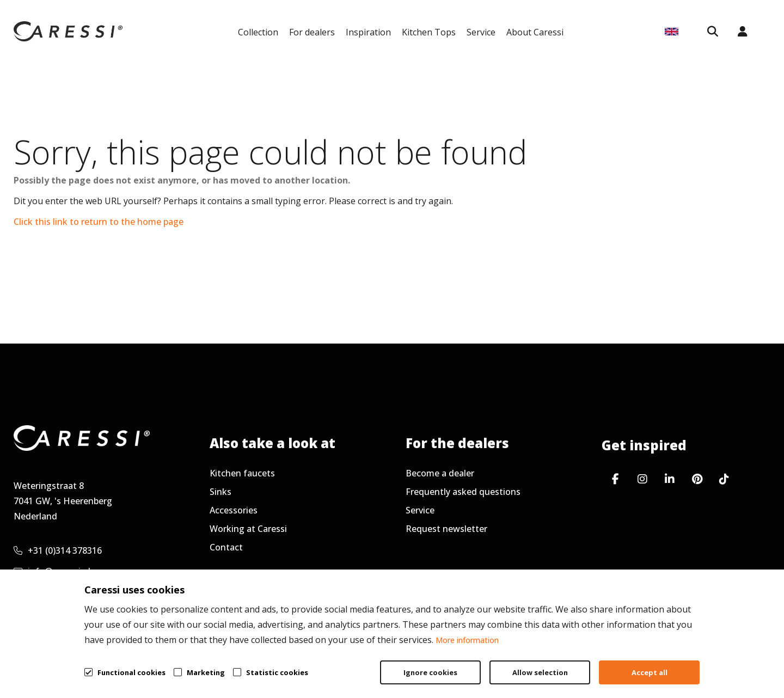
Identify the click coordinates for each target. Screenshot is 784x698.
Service (481, 32)
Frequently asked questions (463, 492)
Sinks (220, 492)
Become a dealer (440, 473)
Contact (226, 547)
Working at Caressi (248, 529)
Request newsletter (446, 529)
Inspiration (368, 32)
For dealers (312, 32)
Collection (258, 32)
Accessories (234, 510)
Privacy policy (635, 663)
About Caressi (535, 32)
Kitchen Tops (429, 32)
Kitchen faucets (242, 473)
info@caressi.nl (52, 571)
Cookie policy (716, 663)
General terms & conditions (523, 663)
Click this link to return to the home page (99, 222)
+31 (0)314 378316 (58, 550)
